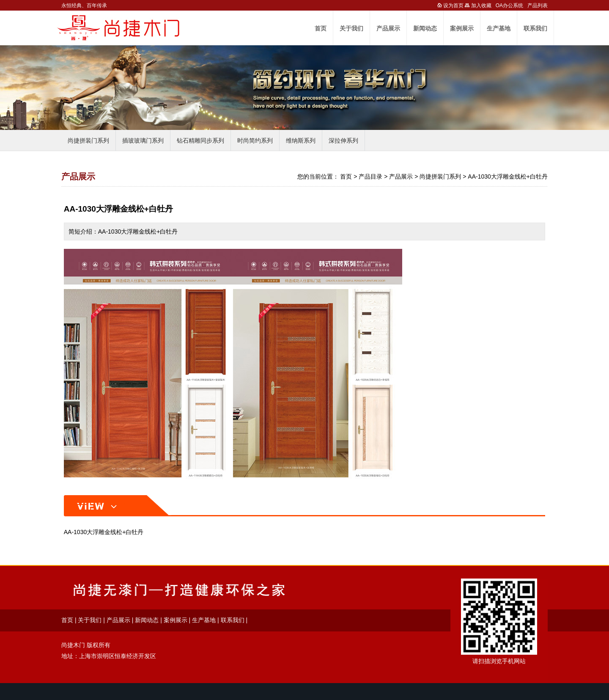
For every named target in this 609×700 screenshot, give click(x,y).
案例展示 (462, 28)
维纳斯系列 (301, 141)
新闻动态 (425, 28)
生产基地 (499, 28)
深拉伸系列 (343, 141)
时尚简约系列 (255, 141)
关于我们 (351, 28)
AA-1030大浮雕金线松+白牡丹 (508, 176)
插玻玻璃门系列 (143, 141)
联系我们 (535, 28)
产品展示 (388, 28)
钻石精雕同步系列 (200, 141)
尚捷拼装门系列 (88, 141)
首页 (321, 28)
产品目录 (370, 176)
